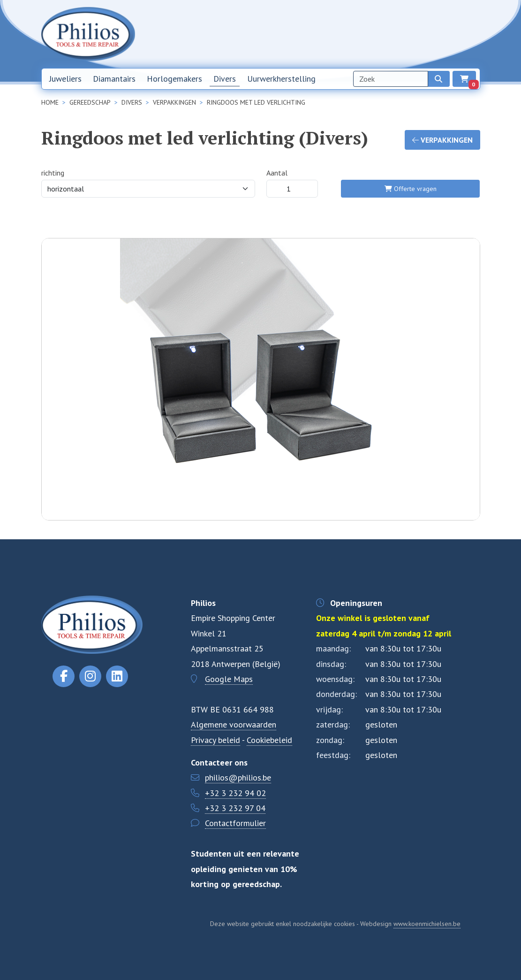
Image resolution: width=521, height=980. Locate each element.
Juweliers (65, 79)
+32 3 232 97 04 (235, 808)
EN (471, 34)
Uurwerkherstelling (281, 79)
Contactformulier (235, 823)
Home (310, 34)
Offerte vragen (411, 189)
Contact (421, 34)
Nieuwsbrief (346, 34)
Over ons (386, 34)
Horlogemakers (174, 79)
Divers (225, 79)
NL (450, 34)
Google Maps (229, 679)
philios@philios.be (238, 777)
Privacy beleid (215, 740)
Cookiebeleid (269, 740)
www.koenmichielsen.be (427, 924)
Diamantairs (114, 79)
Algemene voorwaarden (234, 724)
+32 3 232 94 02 (235, 793)
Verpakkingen (442, 140)
